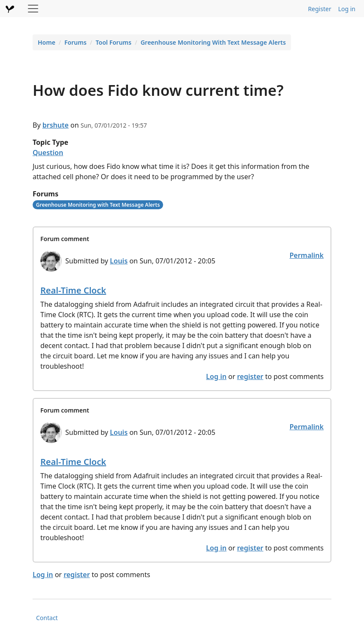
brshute (56, 125)
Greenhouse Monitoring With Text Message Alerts (213, 42)
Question (48, 153)
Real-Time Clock (73, 290)
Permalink (306, 255)
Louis (119, 261)
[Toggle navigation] (33, 9)
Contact (47, 618)
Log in (347, 9)
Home (47, 42)
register (250, 376)
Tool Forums (114, 42)
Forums (76, 42)
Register (319, 9)
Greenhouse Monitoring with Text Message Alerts (98, 205)
